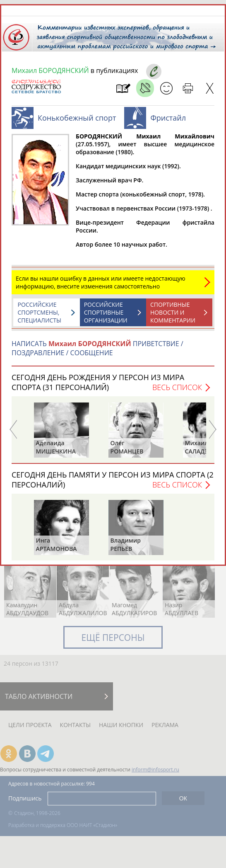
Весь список (177, 387)
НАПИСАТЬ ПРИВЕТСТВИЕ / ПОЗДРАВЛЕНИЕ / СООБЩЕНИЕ (97, 348)
